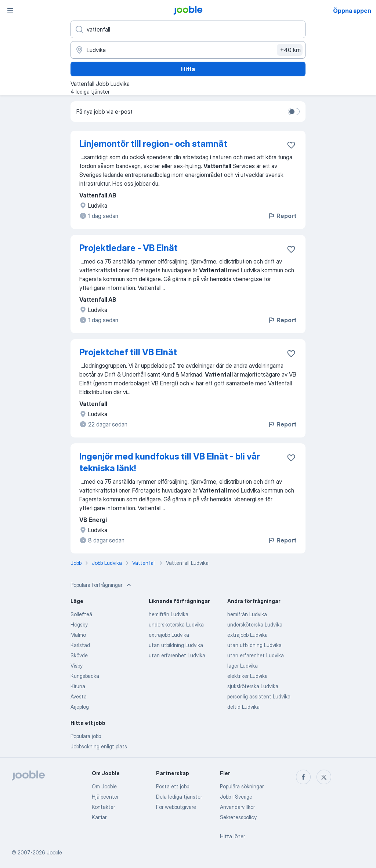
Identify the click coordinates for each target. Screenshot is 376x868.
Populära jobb (86, 736)
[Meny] (10, 10)
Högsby (79, 624)
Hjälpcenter (105, 797)
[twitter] (324, 777)
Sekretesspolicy (238, 817)
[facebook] (303, 777)
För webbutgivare (176, 807)
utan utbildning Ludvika (176, 645)
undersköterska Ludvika (176, 624)
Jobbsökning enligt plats (99, 746)
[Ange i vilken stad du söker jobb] (188, 50)
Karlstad (80, 645)
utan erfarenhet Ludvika (177, 655)
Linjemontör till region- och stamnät (153, 144)
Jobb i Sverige (236, 797)
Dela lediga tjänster (179, 797)
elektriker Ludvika (247, 676)
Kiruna (78, 686)
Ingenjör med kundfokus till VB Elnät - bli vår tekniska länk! (170, 462)
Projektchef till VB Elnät (128, 352)
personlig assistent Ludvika (259, 696)
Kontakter (103, 807)
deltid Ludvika (243, 707)
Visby (77, 666)
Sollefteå (81, 614)
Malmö (78, 635)
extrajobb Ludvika (169, 635)
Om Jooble (104, 786)
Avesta (79, 696)
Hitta (188, 69)
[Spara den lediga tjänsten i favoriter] (291, 145)
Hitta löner (232, 836)
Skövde (79, 655)
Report (282, 216)
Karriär (99, 817)
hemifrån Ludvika (169, 614)
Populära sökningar (242, 786)
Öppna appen (352, 11)
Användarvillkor (237, 807)
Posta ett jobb (173, 786)
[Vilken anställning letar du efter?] (188, 29)
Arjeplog (80, 707)
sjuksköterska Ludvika (253, 686)
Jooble (54, 852)
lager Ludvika (243, 666)
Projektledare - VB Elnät (129, 248)
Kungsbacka (85, 676)
